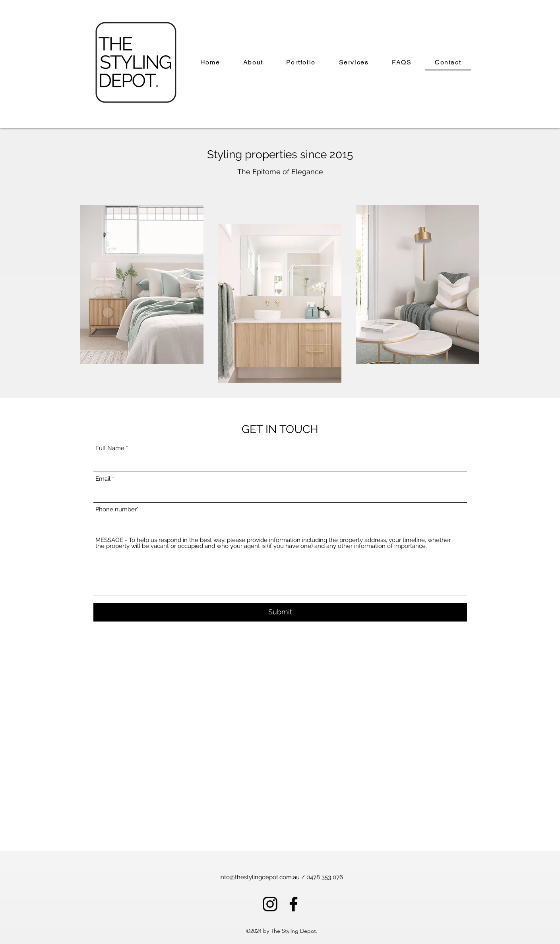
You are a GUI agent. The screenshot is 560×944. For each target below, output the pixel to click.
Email (103, 479)
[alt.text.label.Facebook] (294, 904)
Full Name (110, 448)
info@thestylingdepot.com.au (260, 877)
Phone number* (117, 510)
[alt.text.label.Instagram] (270, 904)
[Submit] (280, 612)
